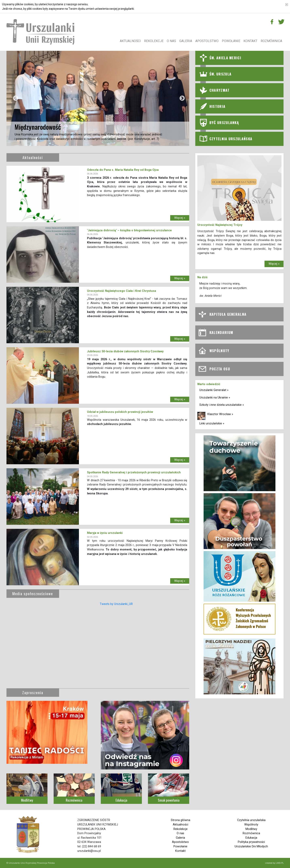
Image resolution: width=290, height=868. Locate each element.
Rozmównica (271, 41)
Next (181, 98)
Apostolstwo (207, 41)
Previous (15, 98)
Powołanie (231, 41)
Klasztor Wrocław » (220, 414)
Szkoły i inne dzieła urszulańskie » (222, 405)
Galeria (186, 41)
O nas (171, 41)
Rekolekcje (154, 41)
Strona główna (181, 820)
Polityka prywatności (251, 842)
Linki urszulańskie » (212, 423)
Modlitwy (251, 829)
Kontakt (250, 41)
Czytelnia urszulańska (251, 820)
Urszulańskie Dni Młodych (251, 846)
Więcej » (180, 218)
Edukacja (251, 838)
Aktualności (130, 41)
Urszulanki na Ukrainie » (215, 398)
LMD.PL (280, 863)
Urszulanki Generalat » (214, 390)
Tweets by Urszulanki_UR (116, 604)
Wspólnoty (251, 825)
